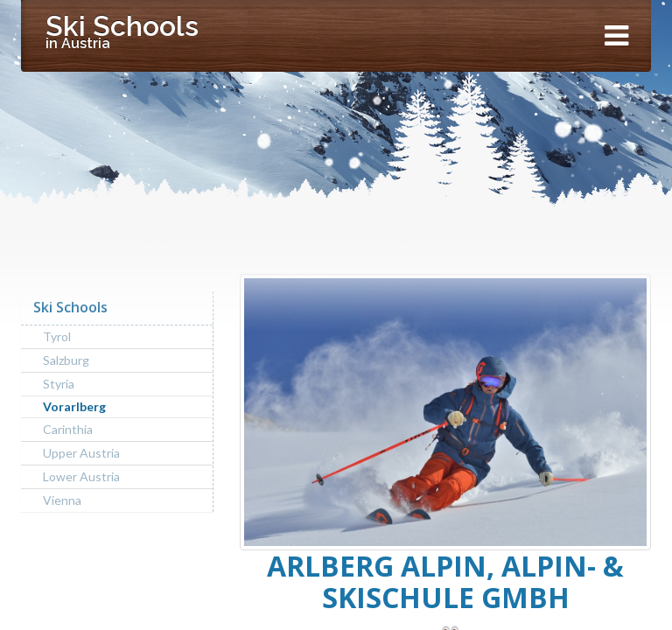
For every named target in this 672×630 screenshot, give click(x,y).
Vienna (62, 500)
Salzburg (66, 360)
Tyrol (57, 336)
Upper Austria (81, 453)
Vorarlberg (74, 406)
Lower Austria (81, 476)
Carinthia (68, 429)
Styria (59, 384)
